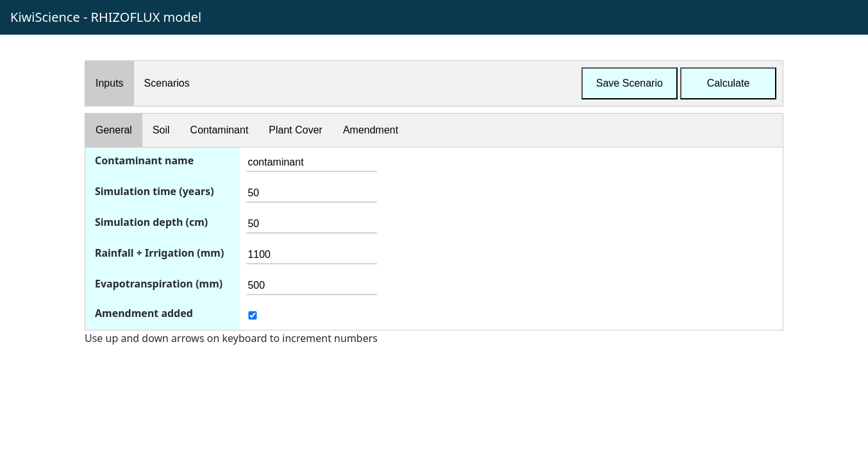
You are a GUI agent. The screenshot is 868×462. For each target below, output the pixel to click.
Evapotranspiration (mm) (159, 284)
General (114, 130)
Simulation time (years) (154, 191)
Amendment (371, 130)
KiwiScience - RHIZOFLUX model (106, 17)
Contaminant (220, 130)
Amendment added (144, 313)
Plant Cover (296, 130)
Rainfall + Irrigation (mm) (159, 253)
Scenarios (167, 83)
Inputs (110, 83)
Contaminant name (144, 160)
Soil (161, 130)
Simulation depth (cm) (151, 222)
